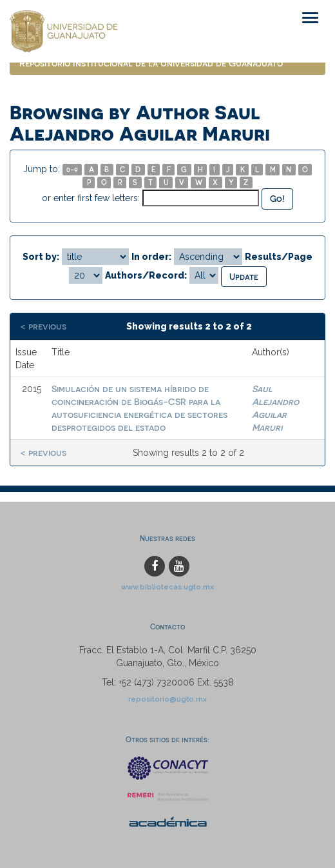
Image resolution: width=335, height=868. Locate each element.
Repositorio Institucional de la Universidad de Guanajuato (151, 63)
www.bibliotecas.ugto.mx (167, 587)
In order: (151, 257)
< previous (43, 326)
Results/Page (279, 257)
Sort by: (41, 257)
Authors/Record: (146, 275)
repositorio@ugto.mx (167, 699)
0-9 (72, 169)
